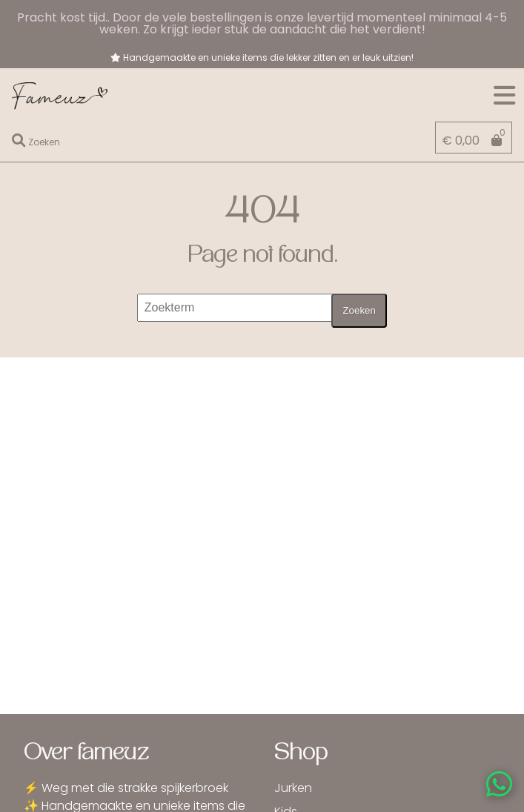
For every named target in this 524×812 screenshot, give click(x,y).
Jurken (293, 788)
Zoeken (359, 310)
